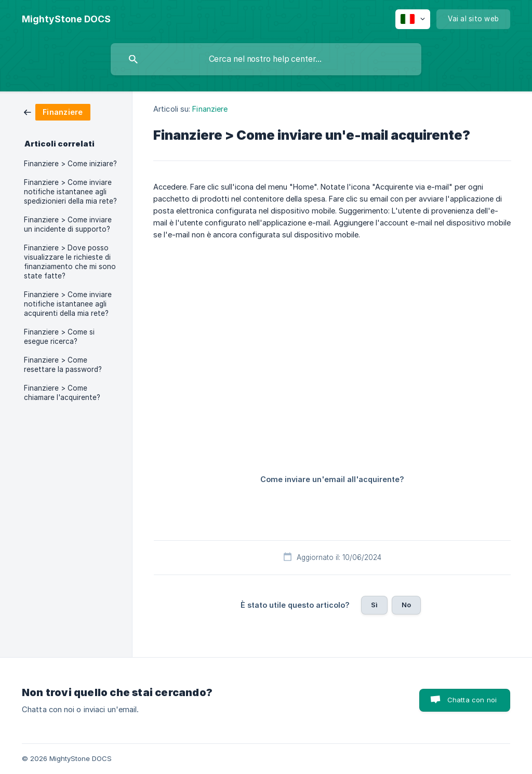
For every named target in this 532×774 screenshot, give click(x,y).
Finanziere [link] (210, 109)
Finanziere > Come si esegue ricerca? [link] (59, 337)
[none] (66, 19)
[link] (57, 111)
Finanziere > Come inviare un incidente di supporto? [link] (68, 224)
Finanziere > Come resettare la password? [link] (63, 365)
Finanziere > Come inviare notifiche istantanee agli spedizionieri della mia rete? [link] (70, 192)
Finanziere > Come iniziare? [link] (70, 164)
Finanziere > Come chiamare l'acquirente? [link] (62, 393)
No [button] (406, 605)
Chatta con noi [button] (472, 700)
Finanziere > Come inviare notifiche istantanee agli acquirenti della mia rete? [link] (68, 304)
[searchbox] (266, 59)
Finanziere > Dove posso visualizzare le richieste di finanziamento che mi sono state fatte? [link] (70, 262)
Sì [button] (374, 605)
